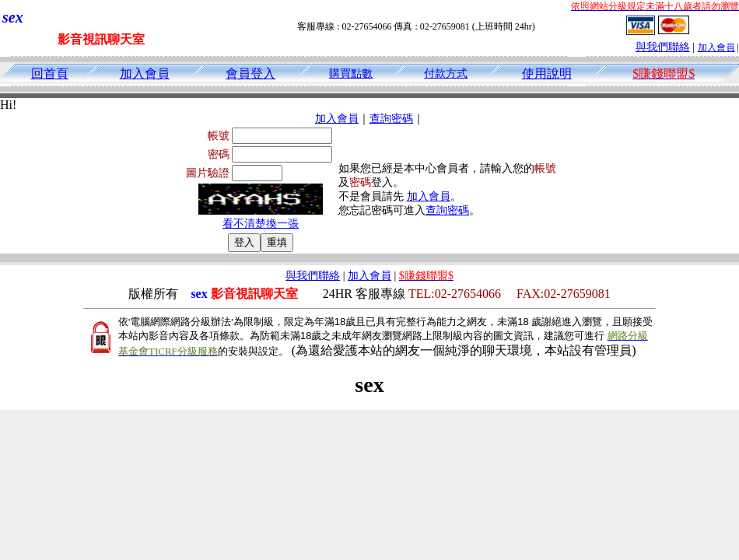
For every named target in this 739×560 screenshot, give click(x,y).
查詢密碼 (391, 119)
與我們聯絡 (663, 47)
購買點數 (351, 73)
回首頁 (50, 73)
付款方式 (446, 73)
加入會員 (716, 47)
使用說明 (547, 73)
